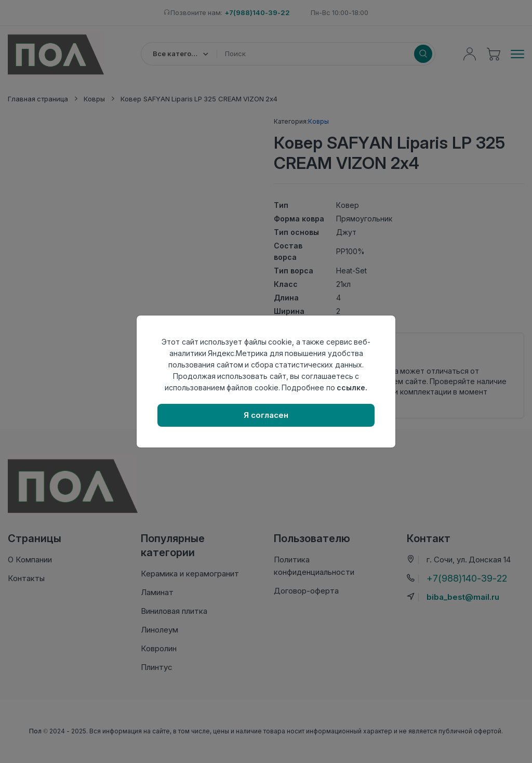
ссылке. (352, 387)
